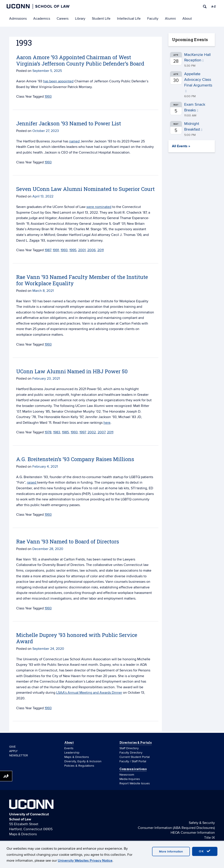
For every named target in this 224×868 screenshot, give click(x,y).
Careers (63, 19)
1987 (48, 250)
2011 (101, 250)
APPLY (13, 751)
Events (69, 748)
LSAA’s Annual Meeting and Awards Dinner (89, 693)
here (107, 423)
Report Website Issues (135, 783)
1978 (48, 432)
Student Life (101, 19)
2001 (82, 250)
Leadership (72, 753)
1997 (83, 432)
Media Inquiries (130, 779)
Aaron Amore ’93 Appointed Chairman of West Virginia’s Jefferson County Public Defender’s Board (80, 60)
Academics (42, 19)
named (74, 141)
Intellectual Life (129, 19)
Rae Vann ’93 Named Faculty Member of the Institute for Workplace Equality (82, 280)
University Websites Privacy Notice (85, 861)
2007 (101, 432)
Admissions (18, 19)
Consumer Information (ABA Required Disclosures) (176, 828)
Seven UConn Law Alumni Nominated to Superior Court (85, 189)
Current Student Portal (135, 757)
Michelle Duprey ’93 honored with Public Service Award (77, 638)
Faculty (153, 19)
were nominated (99, 207)
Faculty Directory (131, 753)
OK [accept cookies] (205, 851)
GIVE (12, 747)
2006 (91, 250)
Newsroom (127, 775)
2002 (92, 432)
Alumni (170, 19)
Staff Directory (129, 748)
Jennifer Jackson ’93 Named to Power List (69, 123)
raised (32, 482)
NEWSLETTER (19, 755)
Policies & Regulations (79, 766)
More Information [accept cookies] (171, 852)
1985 (65, 432)
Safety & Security (202, 823)
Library (80, 19)
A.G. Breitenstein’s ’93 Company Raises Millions (75, 459)
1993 (48, 97)
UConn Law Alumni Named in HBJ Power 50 (72, 371)
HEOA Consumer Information (193, 833)
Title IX (209, 838)
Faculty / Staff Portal (133, 761)
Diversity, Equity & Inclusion (83, 761)
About (187, 19)
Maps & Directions (77, 757)
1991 (56, 250)
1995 (73, 250)
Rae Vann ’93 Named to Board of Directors (68, 541)
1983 (57, 432)
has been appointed (58, 81)
